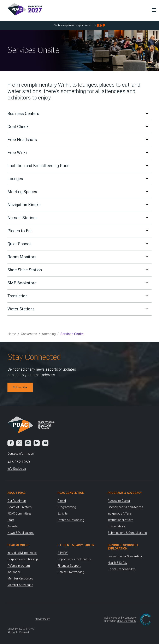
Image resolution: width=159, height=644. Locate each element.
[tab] (79, 114)
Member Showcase (20, 585)
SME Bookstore (78, 283)
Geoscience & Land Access (125, 507)
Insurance (14, 572)
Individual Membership (22, 553)
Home (12, 334)
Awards (13, 526)
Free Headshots (78, 140)
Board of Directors (20, 507)
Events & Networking (71, 520)
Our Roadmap (17, 501)
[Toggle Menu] (153, 10)
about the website (126, 621)
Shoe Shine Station (78, 270)
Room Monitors (78, 257)
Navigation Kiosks (78, 205)
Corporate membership (23, 559)
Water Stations (78, 309)
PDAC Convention (71, 493)
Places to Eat (78, 231)
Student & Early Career (76, 545)
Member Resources (20, 578)
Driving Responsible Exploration (123, 547)
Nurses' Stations (78, 218)
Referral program (19, 566)
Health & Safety (117, 563)
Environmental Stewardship (126, 556)
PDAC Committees (19, 514)
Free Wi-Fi (78, 153)
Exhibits (63, 514)
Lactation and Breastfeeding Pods (78, 166)
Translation (78, 296)
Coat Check (78, 127)
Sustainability (116, 526)
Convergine (130, 618)
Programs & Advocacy (125, 493)
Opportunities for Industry (74, 559)
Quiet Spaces (78, 244)
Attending (49, 334)
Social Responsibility (121, 569)
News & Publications (21, 533)
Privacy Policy (42, 619)
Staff (11, 520)
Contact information (21, 454)
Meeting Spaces (78, 192)
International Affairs (120, 520)
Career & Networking (71, 572)
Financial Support (69, 566)
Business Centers (78, 114)
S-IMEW (63, 553)
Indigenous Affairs (120, 514)
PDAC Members (18, 545)
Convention (29, 334)
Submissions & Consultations (127, 533)
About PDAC (16, 493)
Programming (67, 507)
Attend (62, 501)
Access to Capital (119, 501)
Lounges (78, 179)
